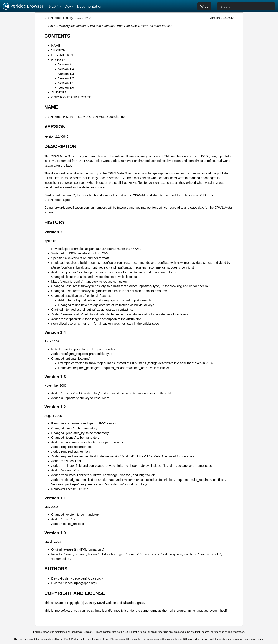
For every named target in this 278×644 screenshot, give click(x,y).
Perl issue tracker (151, 639)
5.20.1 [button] (54, 6)
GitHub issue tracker (136, 632)
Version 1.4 (66, 69)
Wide (204, 6)
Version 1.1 (66, 83)
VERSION (58, 50)
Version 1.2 (66, 78)
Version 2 (65, 64)
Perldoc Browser (23, 6)
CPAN (87, 18)
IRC (185, 639)
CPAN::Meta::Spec (57, 200)
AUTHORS (59, 92)
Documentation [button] (90, 6)
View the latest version (157, 26)
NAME (56, 46)
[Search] (246, 6)
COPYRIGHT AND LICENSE (71, 97)
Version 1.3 (66, 74)
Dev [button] (68, 6)
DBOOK (88, 632)
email (154, 632)
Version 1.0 (66, 88)
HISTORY (58, 60)
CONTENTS (57, 36)
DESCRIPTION (62, 55)
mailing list (172, 639)
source (79, 18)
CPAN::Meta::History (59, 18)
